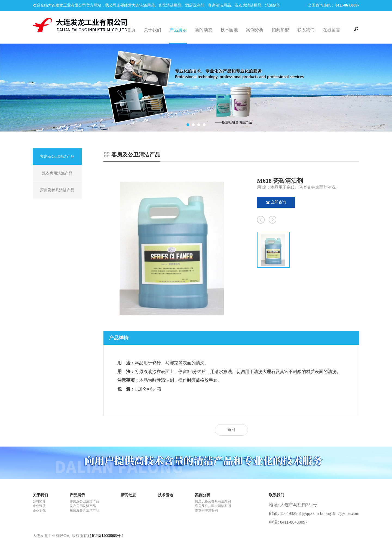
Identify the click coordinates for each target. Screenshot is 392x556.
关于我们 (152, 30)
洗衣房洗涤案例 (206, 511)
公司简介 (39, 501)
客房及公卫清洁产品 (84, 501)
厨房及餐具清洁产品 (84, 511)
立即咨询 (276, 202)
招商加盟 (280, 30)
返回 (231, 430)
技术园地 (229, 30)
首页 (131, 30)
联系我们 (306, 30)
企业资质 (39, 506)
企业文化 (39, 511)
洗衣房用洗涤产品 (83, 506)
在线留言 (332, 30)
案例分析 (255, 30)
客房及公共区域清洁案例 (213, 506)
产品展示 (178, 30)
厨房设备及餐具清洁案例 (213, 501)
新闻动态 (204, 30)
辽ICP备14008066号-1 (106, 536)
